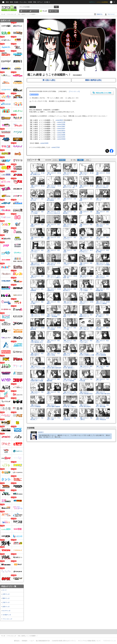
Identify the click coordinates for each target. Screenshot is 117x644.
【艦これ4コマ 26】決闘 (37, 238)
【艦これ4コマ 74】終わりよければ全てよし (70, 394)
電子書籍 (55, 11)
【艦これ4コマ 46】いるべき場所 (86, 290)
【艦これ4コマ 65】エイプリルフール (86, 367)
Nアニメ (40, 2)
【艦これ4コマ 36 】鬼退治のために (37, 264)
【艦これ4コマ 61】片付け (102, 341)
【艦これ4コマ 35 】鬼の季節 (103, 251)
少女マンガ (6, 602)
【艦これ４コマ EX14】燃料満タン (69, 367)
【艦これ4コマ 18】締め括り (70, 212)
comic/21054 (61, 137)
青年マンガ (6, 598)
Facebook (112, 151)
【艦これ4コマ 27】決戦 (53, 238)
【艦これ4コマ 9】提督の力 (86, 187)
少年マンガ (6, 594)
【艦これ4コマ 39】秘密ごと (86, 264)
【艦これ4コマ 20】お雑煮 (102, 212)
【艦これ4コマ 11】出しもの (37, 200)
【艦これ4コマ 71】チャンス (102, 380)
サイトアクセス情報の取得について (89, 641)
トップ (25, 11)
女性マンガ (6, 607)
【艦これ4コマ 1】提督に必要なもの (37, 174)
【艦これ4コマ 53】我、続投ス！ (102, 316)
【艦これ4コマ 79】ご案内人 (86, 419)
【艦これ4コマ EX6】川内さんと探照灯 (103, 303)
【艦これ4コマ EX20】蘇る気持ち (85, 406)
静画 (11, 2)
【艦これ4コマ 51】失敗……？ (70, 316)
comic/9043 (59, 120)
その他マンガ (7, 615)
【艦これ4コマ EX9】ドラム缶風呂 (54, 328)
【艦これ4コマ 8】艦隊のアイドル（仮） (70, 187)
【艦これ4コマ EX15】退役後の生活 (86, 393)
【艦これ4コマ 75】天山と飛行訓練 (102, 406)
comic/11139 (61, 122)
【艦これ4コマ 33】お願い (70, 251)
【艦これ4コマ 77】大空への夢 (53, 419)
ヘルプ (32, 641)
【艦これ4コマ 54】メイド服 (70, 328)
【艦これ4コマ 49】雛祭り (53, 303)
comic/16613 (61, 131)
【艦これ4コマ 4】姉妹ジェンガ (86, 174)
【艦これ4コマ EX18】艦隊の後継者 (53, 406)
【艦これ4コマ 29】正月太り (86, 238)
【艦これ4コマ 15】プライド (102, 200)
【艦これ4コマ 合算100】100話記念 (102, 419)
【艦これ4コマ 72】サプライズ (37, 393)
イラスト (35, 11)
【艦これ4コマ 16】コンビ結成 (37, 212)
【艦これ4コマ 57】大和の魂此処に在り (37, 341)
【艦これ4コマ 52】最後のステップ (86, 316)
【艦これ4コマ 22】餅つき (53, 225)
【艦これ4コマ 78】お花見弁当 (70, 419)
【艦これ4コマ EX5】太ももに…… (87, 303)
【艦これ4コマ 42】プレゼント (86, 277)
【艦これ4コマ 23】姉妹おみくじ (70, 225)
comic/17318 (56, 147)
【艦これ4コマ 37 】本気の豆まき (54, 264)
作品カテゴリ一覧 (9, 586)
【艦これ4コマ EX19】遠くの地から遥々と (70, 407)
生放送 (16, 2)
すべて (5, 590)
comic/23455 (44, 143)
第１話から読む (49, 80)
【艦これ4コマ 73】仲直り (53, 393)
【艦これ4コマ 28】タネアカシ (70, 238)
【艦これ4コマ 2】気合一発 (54, 174)
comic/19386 (61, 135)
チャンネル (23, 2)
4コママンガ (6, 611)
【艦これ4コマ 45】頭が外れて (70, 290)
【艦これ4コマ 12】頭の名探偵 (53, 200)
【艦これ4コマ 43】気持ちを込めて (102, 277)
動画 (7, 2)
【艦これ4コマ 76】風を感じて (37, 419)
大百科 (30, 2)
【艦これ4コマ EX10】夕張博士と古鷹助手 (87, 355)
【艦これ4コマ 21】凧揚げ (37, 225)
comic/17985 (61, 133)
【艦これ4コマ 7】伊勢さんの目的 (54, 187)
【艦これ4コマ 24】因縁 (86, 225)
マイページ (111, 14)
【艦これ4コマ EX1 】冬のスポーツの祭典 (103, 264)
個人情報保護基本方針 (43, 641)
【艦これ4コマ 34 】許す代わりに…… (86, 251)
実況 (35, 2)
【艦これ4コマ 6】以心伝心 (37, 187)
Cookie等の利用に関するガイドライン (64, 641)
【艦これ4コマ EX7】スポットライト (38, 316)
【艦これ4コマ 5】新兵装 (103, 174)
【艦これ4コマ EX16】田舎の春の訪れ (103, 393)
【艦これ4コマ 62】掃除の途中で (37, 354)
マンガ (45, 11)
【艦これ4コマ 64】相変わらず (70, 354)
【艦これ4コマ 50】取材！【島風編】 (53, 316)
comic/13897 (61, 126)
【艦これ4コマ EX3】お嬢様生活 (54, 290)
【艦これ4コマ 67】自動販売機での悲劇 (37, 380)
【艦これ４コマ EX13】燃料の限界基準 (54, 367)
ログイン (92, 2)
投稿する (100, 14)
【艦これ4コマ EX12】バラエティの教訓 (38, 368)
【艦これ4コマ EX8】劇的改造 (38, 328)
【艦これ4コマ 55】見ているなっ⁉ (86, 328)
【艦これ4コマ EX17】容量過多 (36, 406)
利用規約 (25, 641)
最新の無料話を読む (94, 80)
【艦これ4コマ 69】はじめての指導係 (70, 380)
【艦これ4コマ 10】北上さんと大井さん (102, 187)
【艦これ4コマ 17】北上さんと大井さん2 (53, 212)
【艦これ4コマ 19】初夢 (86, 212)
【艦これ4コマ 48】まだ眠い (37, 303)
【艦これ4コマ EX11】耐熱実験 (101, 354)
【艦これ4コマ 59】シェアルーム (70, 341)
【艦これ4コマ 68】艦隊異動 (53, 380)
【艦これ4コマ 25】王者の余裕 (102, 225)
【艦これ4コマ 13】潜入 (70, 200)
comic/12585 (61, 124)
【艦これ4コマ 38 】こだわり (70, 264)
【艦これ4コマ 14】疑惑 (86, 200)
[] (74, 91)
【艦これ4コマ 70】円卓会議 (86, 380)
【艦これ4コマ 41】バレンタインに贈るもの (54, 278)
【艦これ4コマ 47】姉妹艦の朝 (102, 290)
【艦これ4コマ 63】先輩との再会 (53, 354)
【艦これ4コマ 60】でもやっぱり (86, 341)
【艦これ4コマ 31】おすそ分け (37, 251)
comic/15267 (61, 129)
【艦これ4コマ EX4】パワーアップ (70, 303)
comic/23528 (61, 139)
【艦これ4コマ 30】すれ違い (102, 238)
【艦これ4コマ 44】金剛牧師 (37, 290)
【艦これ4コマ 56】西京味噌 (102, 328)
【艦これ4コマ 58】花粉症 (53, 341)
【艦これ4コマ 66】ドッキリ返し (102, 367)
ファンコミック (7, 619)
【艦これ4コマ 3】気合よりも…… (70, 174)
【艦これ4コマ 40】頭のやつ (37, 277)
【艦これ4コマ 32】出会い (53, 251)
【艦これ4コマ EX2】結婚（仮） (70, 277)
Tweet (107, 151)
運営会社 (17, 641)
